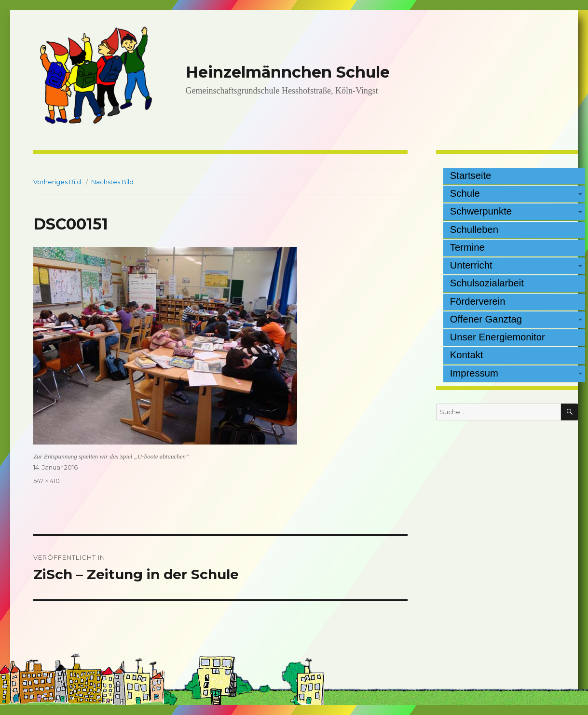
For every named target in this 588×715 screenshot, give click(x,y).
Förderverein (478, 301)
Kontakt (467, 355)
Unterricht (471, 265)
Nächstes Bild (112, 182)
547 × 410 (47, 481)
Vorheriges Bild (57, 182)
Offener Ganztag (486, 319)
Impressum (474, 373)
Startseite (471, 175)
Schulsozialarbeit (487, 283)
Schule (465, 193)
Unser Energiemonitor (498, 337)
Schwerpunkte (481, 211)
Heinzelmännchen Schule (288, 72)
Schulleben (474, 229)
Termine (467, 247)
